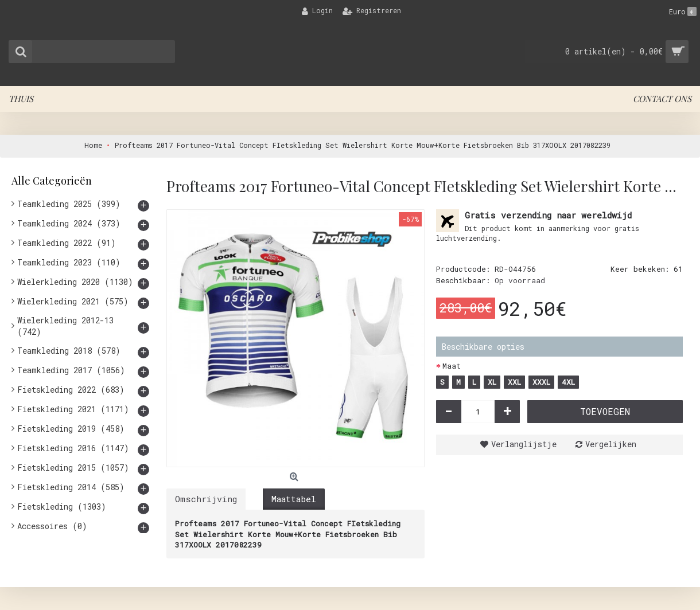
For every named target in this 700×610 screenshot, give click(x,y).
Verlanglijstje (524, 444)
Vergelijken (611, 444)
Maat (452, 366)
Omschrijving (206, 499)
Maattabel (294, 499)
